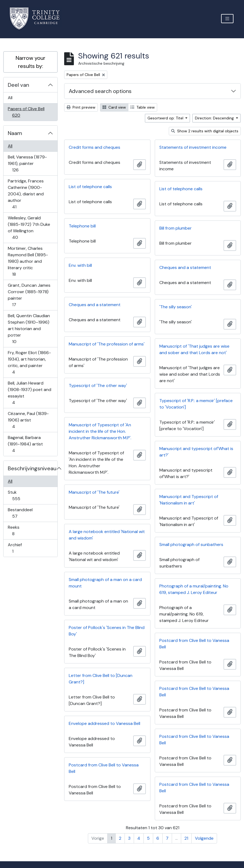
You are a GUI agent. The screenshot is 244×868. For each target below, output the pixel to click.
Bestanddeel (20, 513)
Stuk (20, 495)
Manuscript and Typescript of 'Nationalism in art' (189, 500)
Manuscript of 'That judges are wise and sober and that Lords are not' (194, 349)
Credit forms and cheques (94, 147)
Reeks (17, 530)
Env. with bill (80, 265)
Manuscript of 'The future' (94, 492)
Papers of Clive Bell (26, 112)
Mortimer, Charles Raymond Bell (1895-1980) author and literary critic (28, 261)
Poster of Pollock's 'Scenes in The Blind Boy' (107, 631)
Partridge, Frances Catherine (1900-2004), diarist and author (26, 194)
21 (186, 838)
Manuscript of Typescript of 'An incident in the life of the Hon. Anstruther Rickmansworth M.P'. (100, 431)
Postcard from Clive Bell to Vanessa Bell (194, 644)
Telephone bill (82, 226)
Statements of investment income (193, 147)
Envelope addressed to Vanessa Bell (104, 723)
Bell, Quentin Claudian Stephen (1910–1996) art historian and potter (29, 329)
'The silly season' (176, 307)
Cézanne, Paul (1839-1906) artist (28, 420)
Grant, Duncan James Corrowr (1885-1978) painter (29, 295)
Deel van (18, 85)
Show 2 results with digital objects (205, 131)
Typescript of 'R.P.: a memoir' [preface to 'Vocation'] (196, 404)
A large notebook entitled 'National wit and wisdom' (107, 535)
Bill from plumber (176, 228)
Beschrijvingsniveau (32, 468)
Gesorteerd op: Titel (166, 118)
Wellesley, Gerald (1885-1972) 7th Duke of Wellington (29, 228)
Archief (16, 548)
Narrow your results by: (30, 62)
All (10, 98)
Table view (143, 107)
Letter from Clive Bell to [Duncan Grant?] (101, 679)
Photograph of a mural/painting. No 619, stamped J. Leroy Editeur (194, 589)
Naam (15, 133)
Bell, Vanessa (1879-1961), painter (27, 163)
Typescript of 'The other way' (98, 385)
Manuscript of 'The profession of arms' (107, 344)
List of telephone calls (90, 187)
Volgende (204, 838)
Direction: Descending (215, 118)
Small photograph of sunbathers (191, 544)
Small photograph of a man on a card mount (105, 583)
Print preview (81, 107)
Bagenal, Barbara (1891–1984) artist (25, 444)
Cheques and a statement (185, 267)
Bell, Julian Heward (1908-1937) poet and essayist (29, 393)
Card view (114, 107)
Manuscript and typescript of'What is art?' (196, 452)
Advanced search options (100, 91)
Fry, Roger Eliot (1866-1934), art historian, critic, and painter (29, 362)
